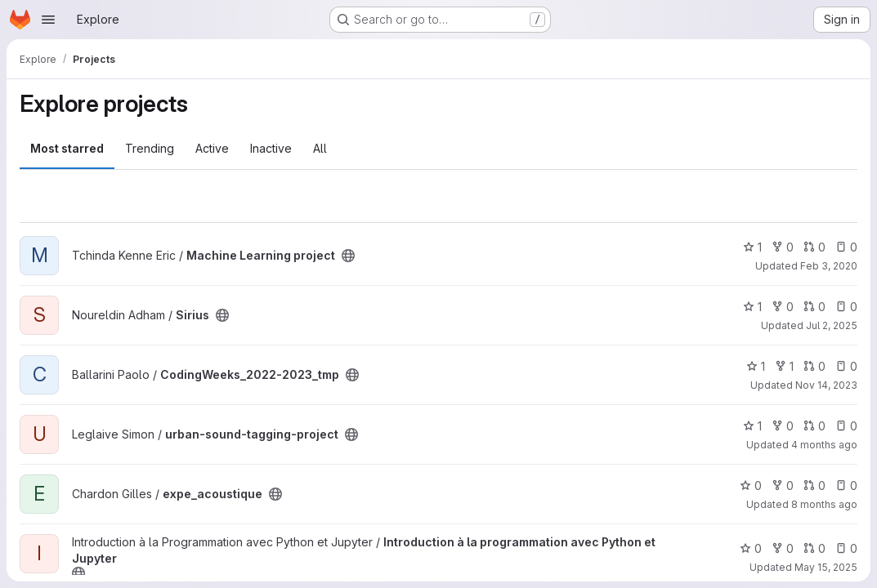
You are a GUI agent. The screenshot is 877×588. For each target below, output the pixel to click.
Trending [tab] (150, 148)
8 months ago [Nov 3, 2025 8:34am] (824, 504)
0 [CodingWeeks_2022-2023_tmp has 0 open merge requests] (814, 366)
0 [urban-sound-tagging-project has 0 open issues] (846, 426)
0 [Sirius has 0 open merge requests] (814, 307)
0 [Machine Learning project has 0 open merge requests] (814, 247)
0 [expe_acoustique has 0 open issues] (846, 486)
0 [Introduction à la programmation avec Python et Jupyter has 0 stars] (751, 548)
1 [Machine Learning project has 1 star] (752, 247)
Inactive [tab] (271, 148)
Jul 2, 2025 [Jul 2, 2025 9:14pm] (832, 325)
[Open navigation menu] (48, 20)
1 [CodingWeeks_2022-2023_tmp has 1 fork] (784, 366)
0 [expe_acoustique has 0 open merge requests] (814, 486)
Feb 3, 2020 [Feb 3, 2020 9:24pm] (829, 266)
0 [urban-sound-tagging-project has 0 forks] (783, 426)
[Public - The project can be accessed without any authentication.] (348, 256)
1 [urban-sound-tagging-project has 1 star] (752, 426)
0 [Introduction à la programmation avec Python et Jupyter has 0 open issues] (846, 548)
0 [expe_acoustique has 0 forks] (783, 486)
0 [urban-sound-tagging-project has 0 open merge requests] (814, 426)
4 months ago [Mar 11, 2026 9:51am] (824, 445)
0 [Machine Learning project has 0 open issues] (846, 247)
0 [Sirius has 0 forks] (783, 307)
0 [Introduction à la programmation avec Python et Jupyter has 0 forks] (783, 548)
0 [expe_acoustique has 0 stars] (751, 486)
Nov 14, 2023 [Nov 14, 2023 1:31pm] (826, 385)
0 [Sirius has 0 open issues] (846, 307)
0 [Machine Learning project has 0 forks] (783, 247)
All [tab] (320, 148)
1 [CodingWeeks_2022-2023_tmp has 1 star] (756, 366)
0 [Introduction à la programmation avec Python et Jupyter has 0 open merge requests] (814, 548)
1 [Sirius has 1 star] (752, 307)
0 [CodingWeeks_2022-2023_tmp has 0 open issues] (846, 366)
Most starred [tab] (67, 148)
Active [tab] (212, 148)
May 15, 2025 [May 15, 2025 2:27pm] (826, 567)
